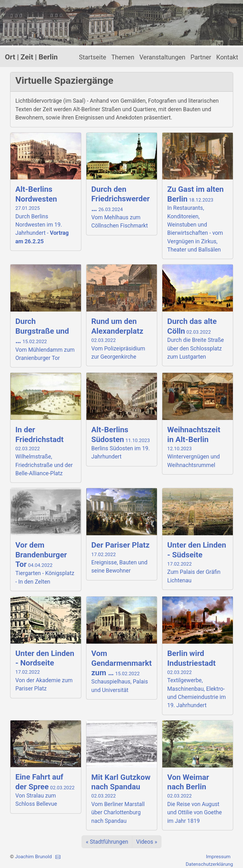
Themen (123, 57)
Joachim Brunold (33, 857)
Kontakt (227, 57)
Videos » (146, 842)
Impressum (218, 857)
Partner (201, 57)
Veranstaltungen (162, 57)
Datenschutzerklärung (209, 864)
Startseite (93, 57)
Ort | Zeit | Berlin (31, 57)
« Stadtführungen (107, 842)
